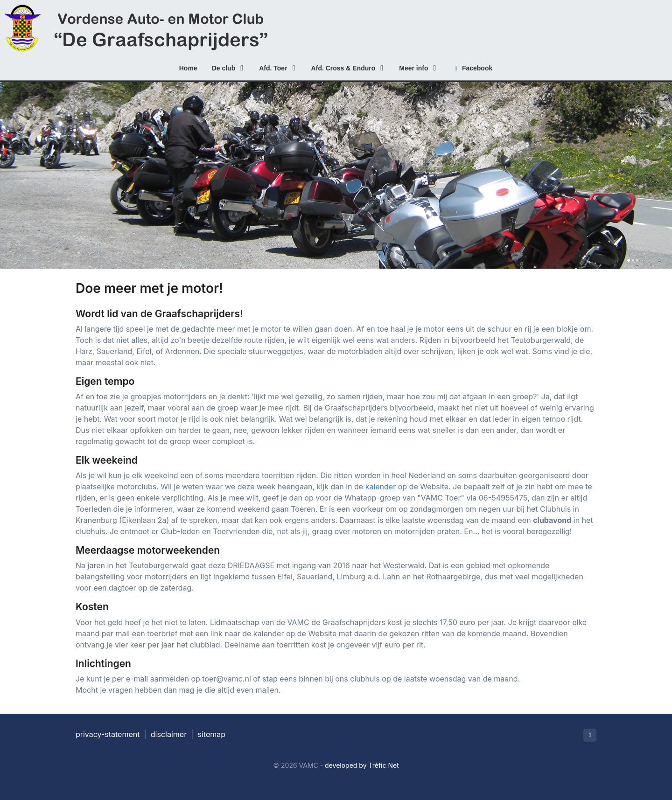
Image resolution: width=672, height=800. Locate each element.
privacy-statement (108, 734)
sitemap (212, 734)
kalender (381, 487)
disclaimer (169, 734)
